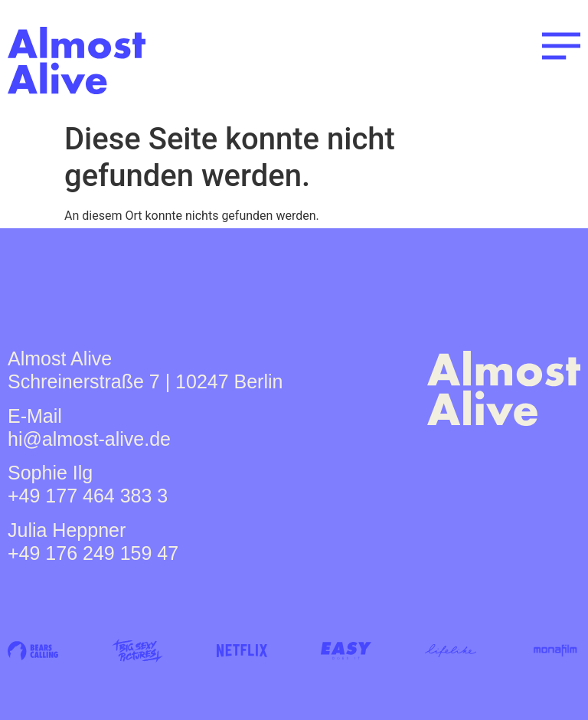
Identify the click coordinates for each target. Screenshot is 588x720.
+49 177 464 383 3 (88, 496)
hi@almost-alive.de (89, 439)
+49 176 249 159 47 (93, 553)
